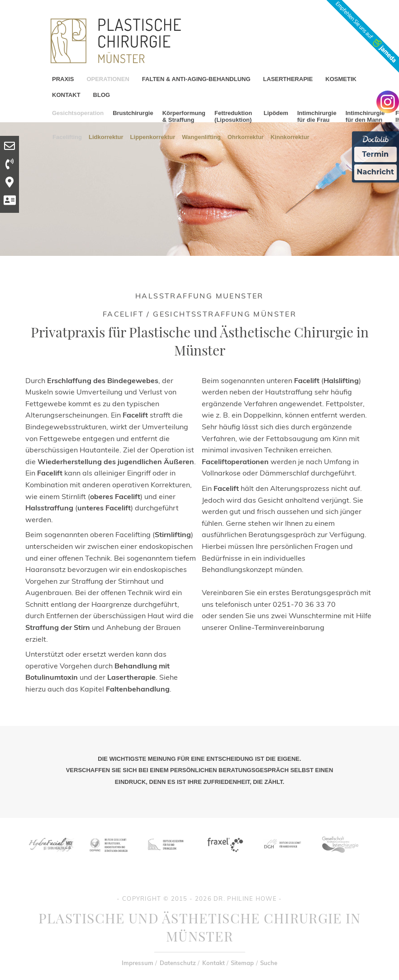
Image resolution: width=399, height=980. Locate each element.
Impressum (138, 963)
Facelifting (67, 137)
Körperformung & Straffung (184, 116)
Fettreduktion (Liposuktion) (233, 116)
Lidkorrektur (106, 137)
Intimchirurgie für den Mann (365, 116)
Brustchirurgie (133, 113)
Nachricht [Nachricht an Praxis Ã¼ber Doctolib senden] (375, 172)
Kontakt (214, 963)
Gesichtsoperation (78, 113)
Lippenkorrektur (153, 137)
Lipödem (276, 113)
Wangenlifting (201, 137)
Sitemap (242, 963)
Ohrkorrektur (246, 137)
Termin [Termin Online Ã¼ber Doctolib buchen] (376, 154)
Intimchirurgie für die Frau (317, 116)
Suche (269, 963)
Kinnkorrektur (290, 137)
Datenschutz (178, 963)
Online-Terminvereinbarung (277, 627)
